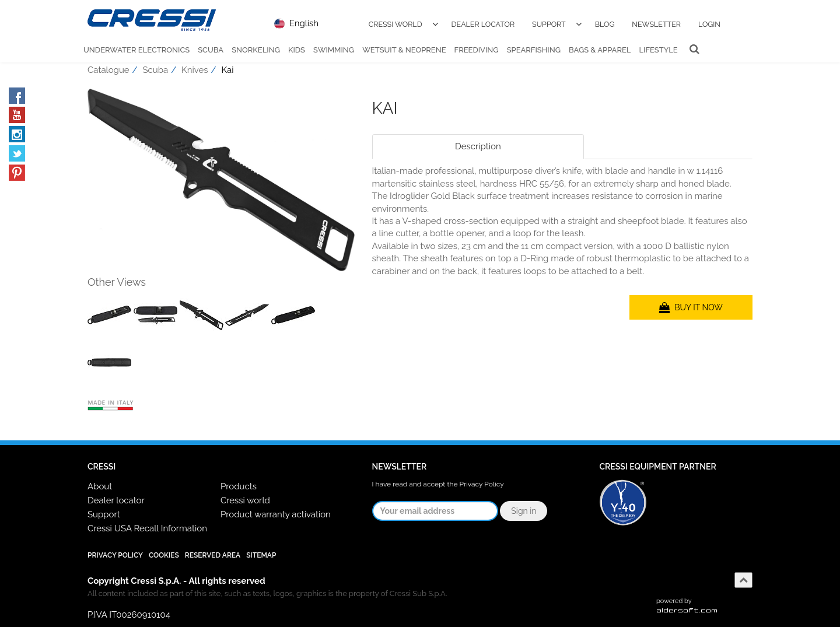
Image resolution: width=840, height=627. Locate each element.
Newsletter (656, 24)
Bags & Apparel (600, 50)
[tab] (668, 153)
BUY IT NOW (691, 314)
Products (239, 486)
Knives (195, 76)
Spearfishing (534, 50)
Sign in (524, 511)
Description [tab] (478, 153)
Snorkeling (256, 50)
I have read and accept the (438, 484)
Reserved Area (213, 555)
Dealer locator (116, 500)
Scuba (211, 50)
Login (709, 24)
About (100, 486)
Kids (297, 50)
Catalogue (108, 76)
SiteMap (261, 555)
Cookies (164, 555)
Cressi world (245, 500)
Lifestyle (658, 50)
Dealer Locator (483, 24)
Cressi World (395, 24)
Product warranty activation (276, 514)
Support (549, 24)
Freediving (477, 50)
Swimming (334, 50)
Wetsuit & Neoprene (404, 50)
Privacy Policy (482, 484)
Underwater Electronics (136, 50)
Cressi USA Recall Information (147, 528)
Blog (605, 24)
